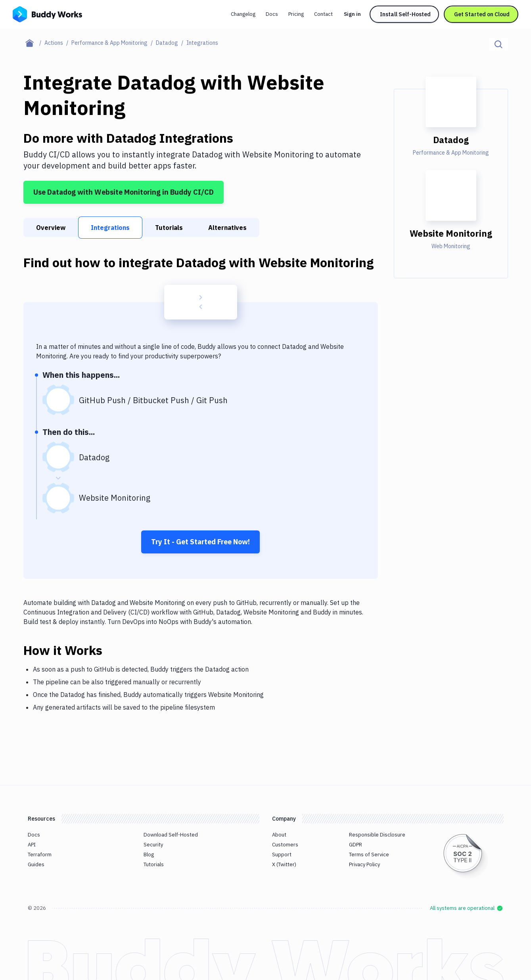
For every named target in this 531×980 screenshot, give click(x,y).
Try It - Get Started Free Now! (200, 542)
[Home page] (34, 43)
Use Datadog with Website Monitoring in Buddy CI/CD (124, 192)
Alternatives (227, 228)
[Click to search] (498, 44)
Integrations (110, 228)
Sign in (352, 14)
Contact (323, 14)
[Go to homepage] (47, 13)
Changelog (243, 14)
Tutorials (169, 228)
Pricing (296, 14)
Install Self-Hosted (405, 14)
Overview (51, 228)
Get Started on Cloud (482, 14)
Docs (272, 14)
